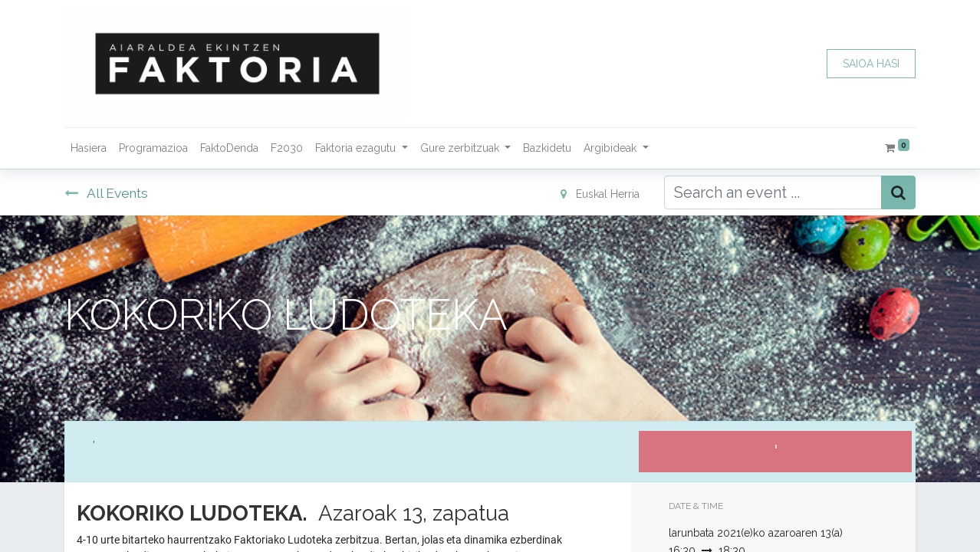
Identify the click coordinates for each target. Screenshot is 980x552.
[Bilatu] (898, 192)
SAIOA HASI (871, 64)
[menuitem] (89, 148)
